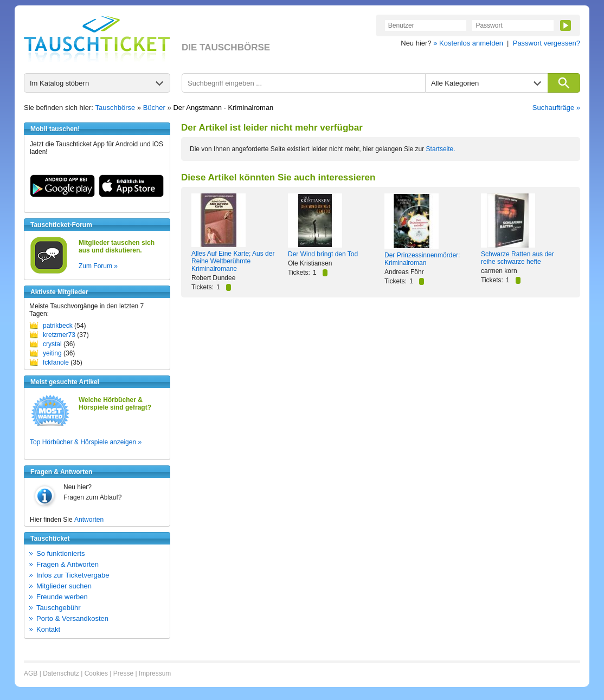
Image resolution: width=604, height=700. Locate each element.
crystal (52, 344)
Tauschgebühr (59, 608)
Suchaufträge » (556, 108)
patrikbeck (58, 326)
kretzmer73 (59, 335)
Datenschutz (61, 673)
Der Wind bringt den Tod (323, 254)
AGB (31, 673)
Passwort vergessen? (547, 43)
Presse (123, 673)
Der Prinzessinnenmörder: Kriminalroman (422, 259)
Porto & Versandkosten (72, 618)
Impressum (155, 673)
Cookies (96, 673)
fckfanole (56, 362)
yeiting (52, 353)
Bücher (154, 108)
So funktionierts (61, 553)
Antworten (89, 520)
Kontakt (48, 629)
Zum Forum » (98, 266)
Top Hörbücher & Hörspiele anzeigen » (86, 442)
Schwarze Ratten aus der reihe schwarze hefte (518, 258)
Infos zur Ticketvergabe (73, 575)
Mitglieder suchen (64, 586)
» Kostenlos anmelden (468, 43)
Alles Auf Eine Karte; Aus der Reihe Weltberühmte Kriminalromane (233, 261)
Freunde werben (62, 597)
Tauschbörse (115, 108)
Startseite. (441, 149)
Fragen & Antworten (68, 564)
